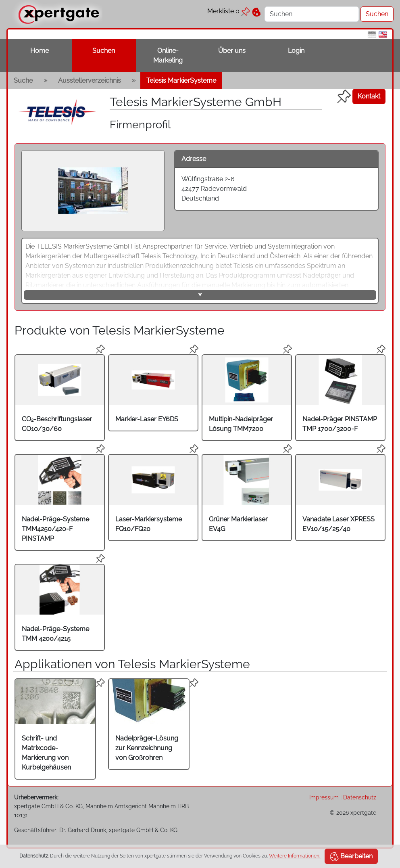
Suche (23, 81)
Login (296, 51)
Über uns (232, 51)
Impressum (324, 797)
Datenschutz (360, 797)
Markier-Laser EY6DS (147, 419)
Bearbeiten (351, 857)
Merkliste (229, 11)
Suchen (104, 51)
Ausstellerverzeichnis (90, 81)
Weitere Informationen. (295, 856)
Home (40, 51)
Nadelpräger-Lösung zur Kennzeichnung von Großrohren (147, 748)
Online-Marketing (168, 55)
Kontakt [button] (369, 96)
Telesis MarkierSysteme (181, 81)
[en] (383, 34)
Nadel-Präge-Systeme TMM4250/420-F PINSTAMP (55, 529)
